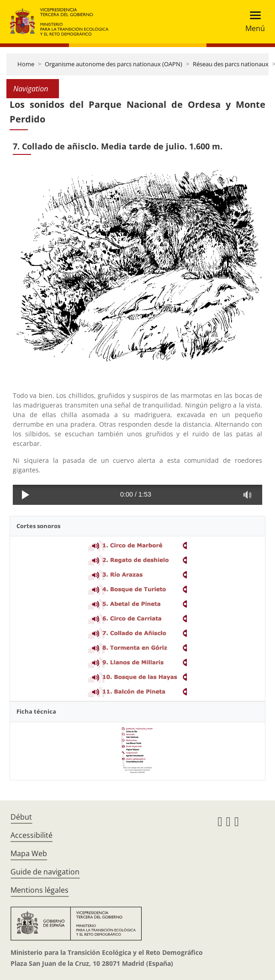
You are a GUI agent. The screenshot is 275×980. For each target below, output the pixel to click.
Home (26, 64)
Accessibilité (32, 835)
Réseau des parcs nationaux (231, 64)
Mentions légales (40, 890)
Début (21, 817)
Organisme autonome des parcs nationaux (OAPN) (114, 64)
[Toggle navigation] (252, 22)
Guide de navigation (45, 872)
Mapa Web (29, 853)
